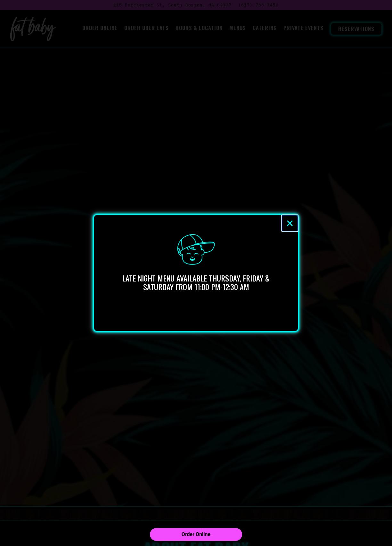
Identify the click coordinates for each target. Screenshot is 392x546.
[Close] (290, 223)
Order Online (196, 534)
